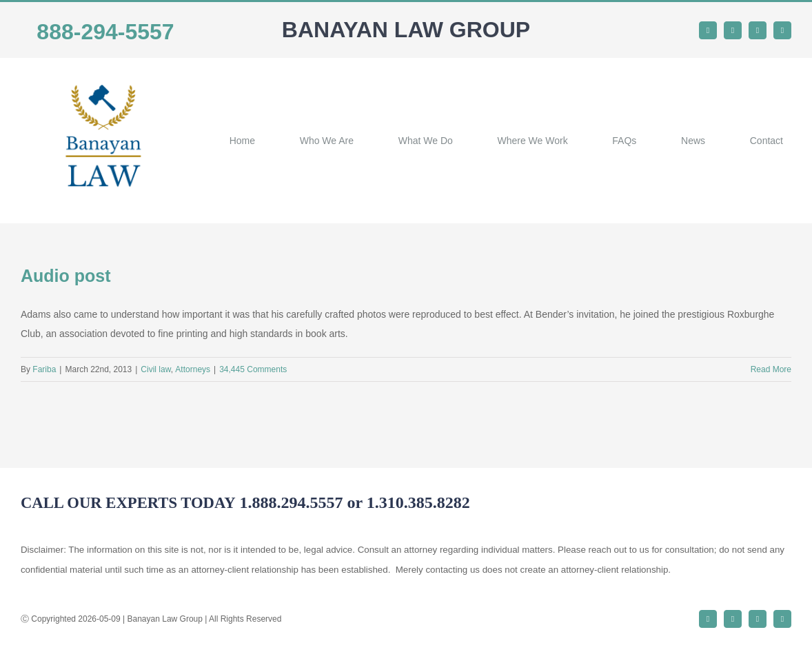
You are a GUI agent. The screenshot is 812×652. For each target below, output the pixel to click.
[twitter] (733, 30)
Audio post (66, 276)
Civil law (155, 369)
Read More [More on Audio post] (771, 369)
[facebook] (708, 30)
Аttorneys (193, 369)
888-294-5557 (105, 32)
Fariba (44, 369)
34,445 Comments (253, 369)
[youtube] (782, 30)
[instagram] (758, 30)
